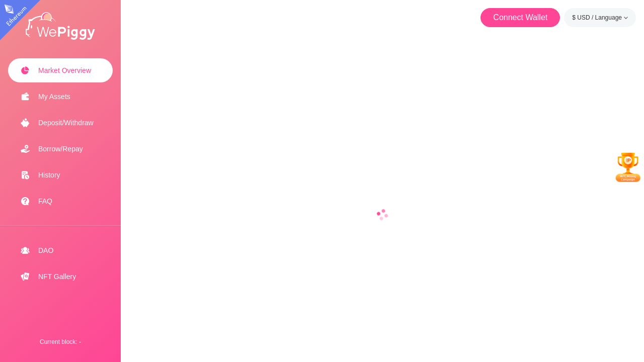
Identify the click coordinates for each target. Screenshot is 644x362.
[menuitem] (60, 70)
